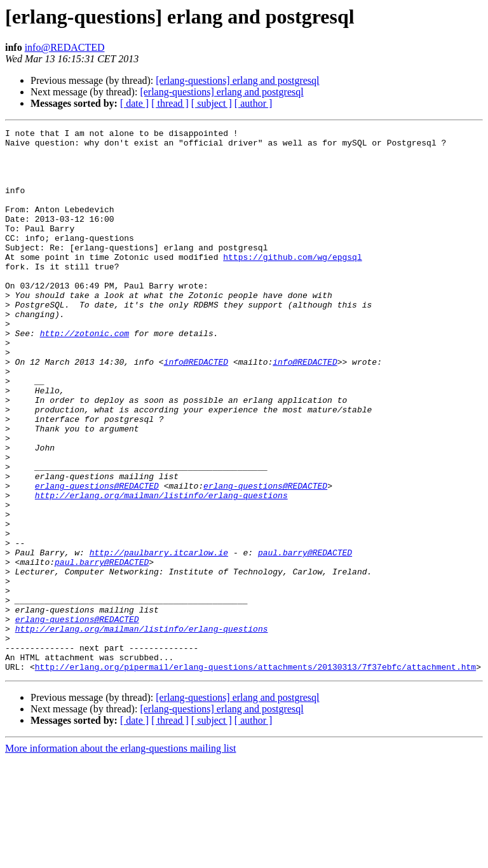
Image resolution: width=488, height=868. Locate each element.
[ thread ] (170, 103)
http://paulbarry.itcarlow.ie (159, 638)
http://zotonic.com (85, 375)
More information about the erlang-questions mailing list (120, 857)
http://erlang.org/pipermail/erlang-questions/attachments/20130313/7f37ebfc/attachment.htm (255, 775)
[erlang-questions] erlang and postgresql (237, 80)
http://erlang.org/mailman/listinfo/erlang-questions (161, 569)
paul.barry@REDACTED (305, 638)
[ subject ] (212, 103)
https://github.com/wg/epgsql (292, 283)
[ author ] (254, 103)
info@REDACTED (65, 47)
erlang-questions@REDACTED (97, 558)
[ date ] (134, 103)
